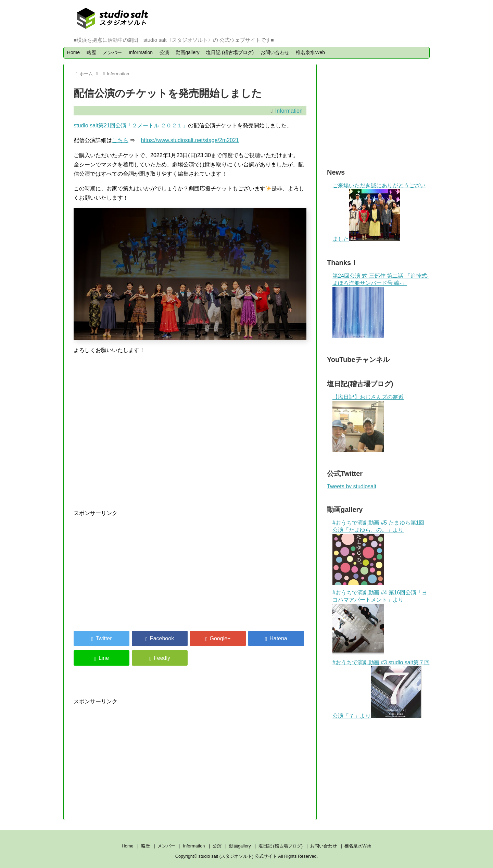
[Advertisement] (131, 566)
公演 (164, 52)
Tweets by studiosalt (352, 486)
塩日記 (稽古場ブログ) (230, 52)
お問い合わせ (275, 52)
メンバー (112, 52)
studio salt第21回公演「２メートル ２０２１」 (131, 125)
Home (73, 52)
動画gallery (187, 52)
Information (141, 52)
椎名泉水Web (310, 52)
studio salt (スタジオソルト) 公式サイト (238, 856)
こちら (120, 140)
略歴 (91, 52)
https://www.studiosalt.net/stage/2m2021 (190, 140)
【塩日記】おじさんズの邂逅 (368, 397)
